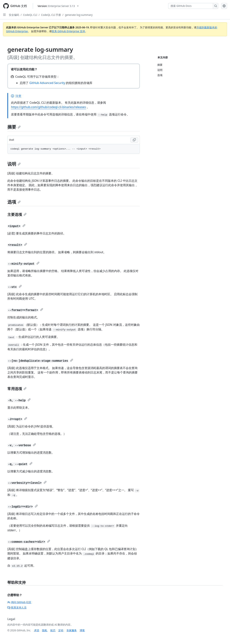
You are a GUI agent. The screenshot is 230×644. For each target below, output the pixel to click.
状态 (53, 630)
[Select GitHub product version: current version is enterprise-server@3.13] (58, 6)
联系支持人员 (17, 607)
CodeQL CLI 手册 (51, 15)
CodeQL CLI (30, 15)
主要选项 (17, 214)
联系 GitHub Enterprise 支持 (68, 31)
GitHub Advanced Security (47, 83)
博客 (82, 630)
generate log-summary (79, 15)
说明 (14, 164)
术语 (37, 630)
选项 (14, 202)
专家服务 (72, 630)
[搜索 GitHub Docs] (191, 6)
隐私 (45, 630)
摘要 (14, 127)
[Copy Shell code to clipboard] (134, 140)
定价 (61, 630)
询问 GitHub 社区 (19, 602)
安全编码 (14, 15)
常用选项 (17, 389)
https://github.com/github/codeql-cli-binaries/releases (48, 107)
